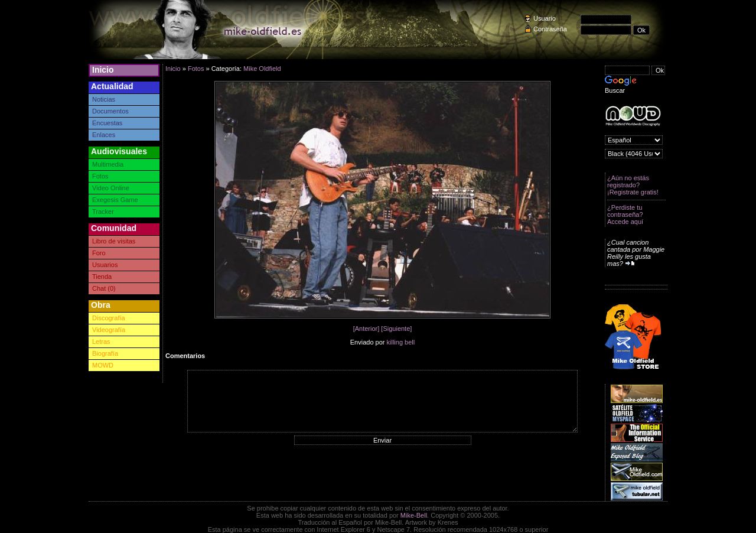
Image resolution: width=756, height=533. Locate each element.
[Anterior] (366, 329)
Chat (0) (104, 288)
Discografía (109, 318)
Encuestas (107, 123)
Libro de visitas (114, 241)
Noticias (104, 99)
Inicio (103, 70)
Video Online (111, 188)
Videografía (109, 330)
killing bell (401, 342)
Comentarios (185, 356)
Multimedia (108, 164)
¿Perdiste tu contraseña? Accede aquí (625, 214)
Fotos (100, 176)
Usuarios (105, 265)
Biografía (105, 353)
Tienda (102, 277)
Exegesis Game (115, 200)
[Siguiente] (396, 329)
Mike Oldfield (262, 69)
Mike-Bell (414, 515)
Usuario (545, 18)
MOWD (103, 365)
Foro (99, 253)
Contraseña (550, 29)
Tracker (103, 212)
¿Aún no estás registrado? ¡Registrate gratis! (633, 185)
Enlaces (104, 135)
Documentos (110, 111)
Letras (101, 342)
